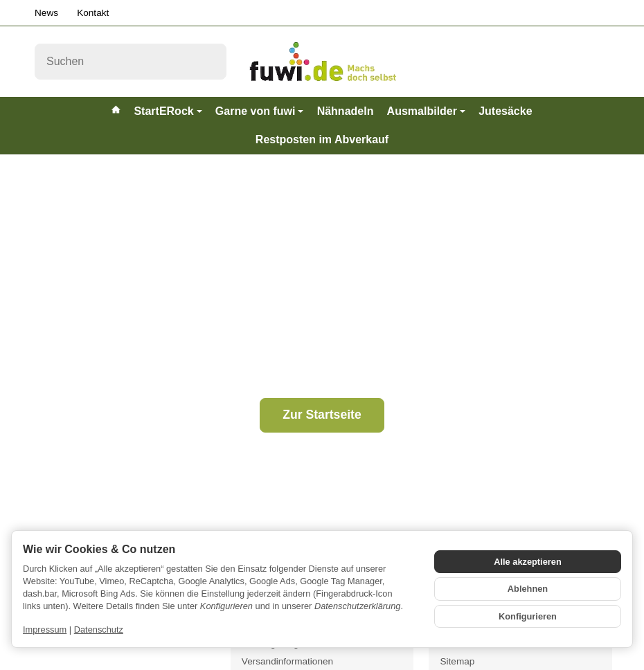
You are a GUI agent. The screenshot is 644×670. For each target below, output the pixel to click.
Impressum (45, 630)
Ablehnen (528, 589)
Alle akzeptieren (527, 562)
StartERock (168, 111)
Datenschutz (99, 630)
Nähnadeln (346, 111)
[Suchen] (131, 62)
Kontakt (93, 13)
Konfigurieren (528, 616)
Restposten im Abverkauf (322, 139)
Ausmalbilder (426, 111)
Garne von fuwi (260, 111)
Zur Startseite (322, 415)
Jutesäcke (505, 111)
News (46, 13)
